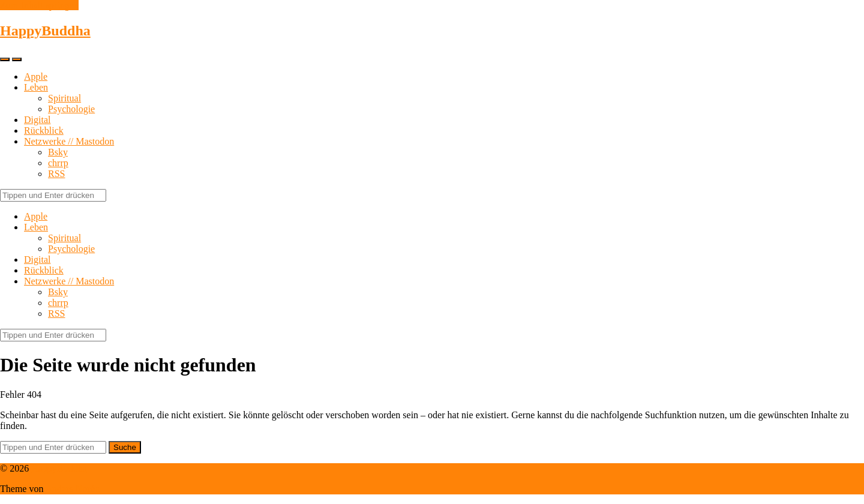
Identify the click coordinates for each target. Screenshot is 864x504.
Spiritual (64, 98)
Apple (36, 76)
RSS (56, 174)
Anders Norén (73, 489)
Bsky (58, 152)
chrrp (58, 163)
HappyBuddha (45, 31)
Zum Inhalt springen (39, 5)
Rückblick (44, 130)
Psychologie (71, 109)
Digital (37, 120)
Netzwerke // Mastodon (69, 141)
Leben (36, 87)
